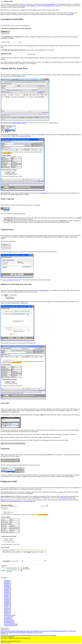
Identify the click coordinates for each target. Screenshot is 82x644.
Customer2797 (70, 14)
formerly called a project (19, 123)
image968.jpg (7, 602)
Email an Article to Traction (53, 6)
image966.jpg (7, 601)
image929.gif (7, 583)
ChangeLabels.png (9, 620)
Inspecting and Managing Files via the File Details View (21, 501)
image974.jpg (7, 614)
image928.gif (7, 582)
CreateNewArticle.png (10, 615)
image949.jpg (7, 588)
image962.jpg (7, 596)
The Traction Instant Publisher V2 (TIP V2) (31, 6)
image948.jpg (7, 585)
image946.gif (7, 599)
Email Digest (45, 193)
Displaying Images (44, 290)
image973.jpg (7, 611)
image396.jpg (7, 609)
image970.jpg (7, 605)
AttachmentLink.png (9, 621)
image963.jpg (7, 598)
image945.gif (7, 591)
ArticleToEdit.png (8, 617)
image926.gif (7, 586)
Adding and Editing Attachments (11, 280)
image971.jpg (7, 607)
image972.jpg (7, 608)
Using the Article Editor (48, 4)
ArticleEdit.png (8, 618)
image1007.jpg (8, 589)
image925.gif (7, 581)
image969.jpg (7, 604)
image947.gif (7, 612)
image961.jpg (7, 595)
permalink (11, 637)
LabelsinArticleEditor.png (11, 625)
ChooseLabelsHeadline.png (11, 624)
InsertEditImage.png (9, 622)
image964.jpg (7, 594)
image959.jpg (7, 592)
